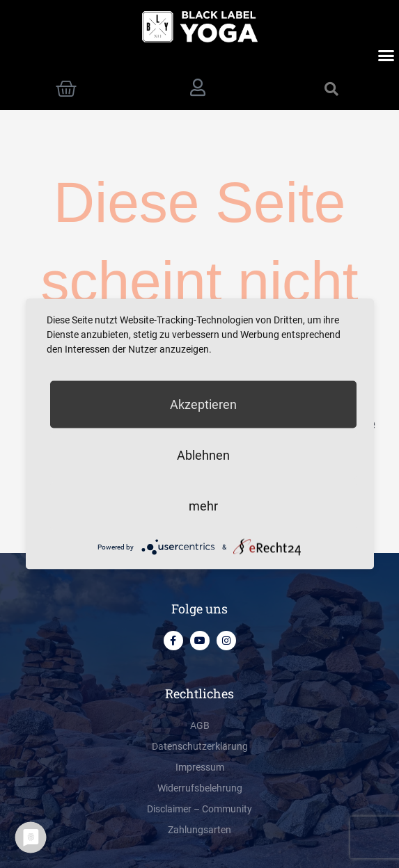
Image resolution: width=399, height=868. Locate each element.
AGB (200, 725)
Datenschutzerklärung (200, 746)
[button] (386, 56)
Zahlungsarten (199, 830)
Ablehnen (203, 455)
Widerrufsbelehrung (200, 788)
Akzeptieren (203, 404)
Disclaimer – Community (199, 809)
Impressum (200, 767)
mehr (203, 506)
